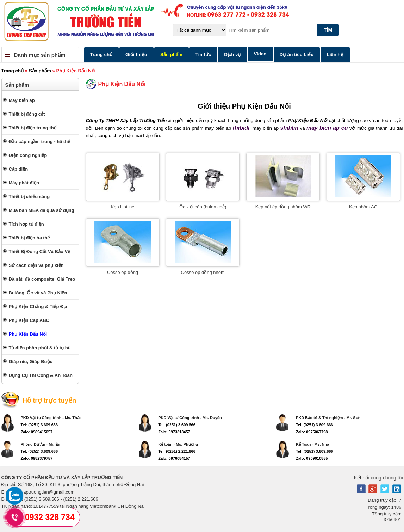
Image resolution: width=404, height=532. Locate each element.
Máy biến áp (22, 100)
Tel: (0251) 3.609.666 (39, 425)
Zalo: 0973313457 (174, 432)
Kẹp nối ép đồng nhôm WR (283, 207)
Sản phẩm (171, 54)
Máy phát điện (24, 183)
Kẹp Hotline (123, 207)
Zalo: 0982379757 (37, 458)
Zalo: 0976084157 (174, 458)
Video (260, 54)
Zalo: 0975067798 (312, 432)
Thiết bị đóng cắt (27, 114)
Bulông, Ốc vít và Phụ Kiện (38, 293)
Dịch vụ (232, 54)
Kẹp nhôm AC (363, 207)
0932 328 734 (50, 517)
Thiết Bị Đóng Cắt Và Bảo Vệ (40, 252)
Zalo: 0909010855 (312, 458)
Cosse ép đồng (123, 272)
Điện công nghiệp (28, 155)
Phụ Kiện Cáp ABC (29, 320)
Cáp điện (18, 169)
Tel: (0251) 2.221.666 (177, 451)
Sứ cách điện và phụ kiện (36, 265)
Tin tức (203, 54)
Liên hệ (335, 54)
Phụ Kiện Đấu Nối (28, 334)
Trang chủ (101, 54)
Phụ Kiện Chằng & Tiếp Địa (38, 307)
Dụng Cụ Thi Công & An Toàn (41, 375)
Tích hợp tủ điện (26, 224)
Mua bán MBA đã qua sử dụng (42, 210)
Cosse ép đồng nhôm (203, 272)
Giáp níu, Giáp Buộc (31, 362)
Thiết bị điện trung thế (33, 128)
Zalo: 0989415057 (37, 432)
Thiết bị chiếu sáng (29, 197)
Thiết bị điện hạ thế (29, 238)
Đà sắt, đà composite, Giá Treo (42, 279)
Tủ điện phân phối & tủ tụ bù (40, 348)
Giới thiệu (136, 54)
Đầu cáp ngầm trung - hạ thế (40, 142)
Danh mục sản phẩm (40, 55)
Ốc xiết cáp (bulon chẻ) (203, 207)
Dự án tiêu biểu (297, 54)
